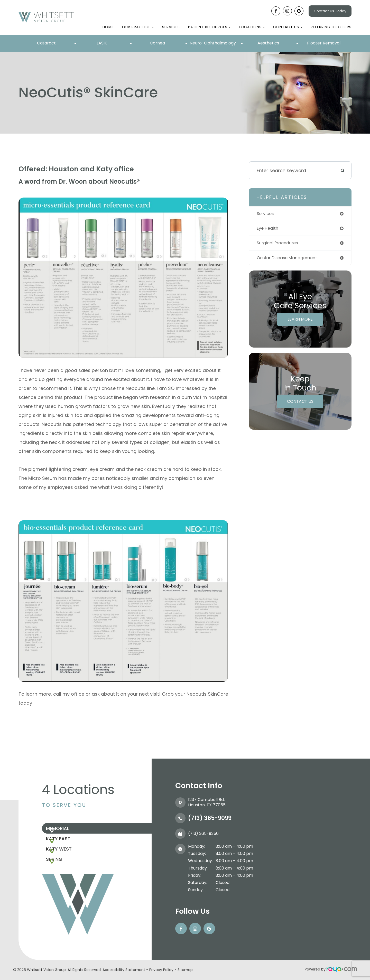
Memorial (69, 830)
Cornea (157, 43)
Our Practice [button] (138, 27)
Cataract (46, 43)
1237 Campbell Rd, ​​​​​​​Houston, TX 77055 (207, 802)
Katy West (70, 860)
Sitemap (185, 970)
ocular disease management (290, 259)
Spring (66, 875)
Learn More (300, 321)
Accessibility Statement (124, 970)
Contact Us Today (330, 11)
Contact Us (300, 403)
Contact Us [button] (288, 27)
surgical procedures (280, 244)
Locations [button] (252, 27)
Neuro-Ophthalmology (213, 43)
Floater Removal (324, 43)
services (266, 214)
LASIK (102, 43)
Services (171, 27)
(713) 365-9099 (210, 818)
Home (108, 27)
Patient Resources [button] (209, 27)
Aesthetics (268, 43)
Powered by (331, 969)
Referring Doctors (331, 27)
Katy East (70, 845)
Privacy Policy (161, 970)
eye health (269, 229)
